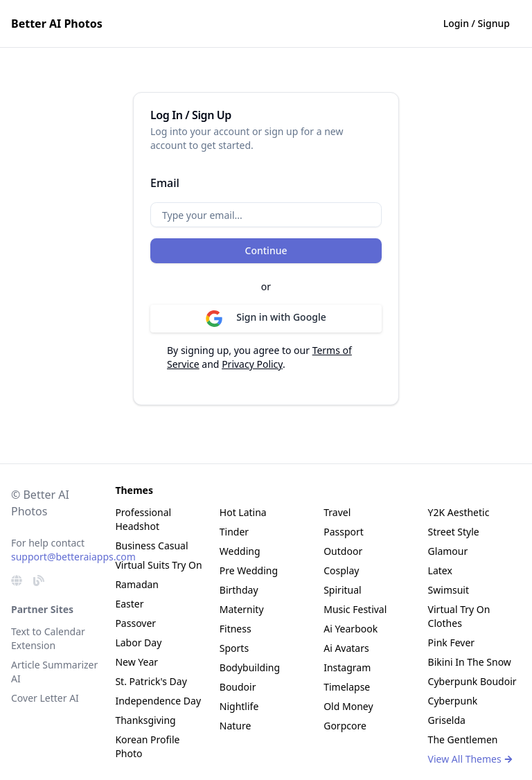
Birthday (239, 590)
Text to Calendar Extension (48, 638)
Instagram (347, 667)
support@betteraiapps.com (73, 557)
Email (165, 183)
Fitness (236, 629)
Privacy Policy (252, 364)
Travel (337, 512)
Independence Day (158, 701)
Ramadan (137, 584)
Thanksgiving (145, 720)
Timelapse (347, 687)
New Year (136, 662)
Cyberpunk (453, 701)
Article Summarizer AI (54, 672)
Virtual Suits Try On (158, 565)
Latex (440, 570)
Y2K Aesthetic (459, 512)
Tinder (234, 532)
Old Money (348, 706)
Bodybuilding (250, 667)
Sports (234, 648)
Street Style (454, 532)
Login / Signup (477, 23)
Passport (344, 532)
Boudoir (238, 687)
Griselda (447, 720)
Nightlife (239, 706)
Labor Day (138, 642)
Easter (129, 604)
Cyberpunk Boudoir (472, 681)
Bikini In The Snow (470, 662)
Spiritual (342, 590)
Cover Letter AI (45, 698)
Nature (236, 726)
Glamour (448, 551)
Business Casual (151, 546)
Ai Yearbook (351, 629)
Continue (266, 250)
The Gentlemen (463, 739)
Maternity (242, 609)
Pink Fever (452, 642)
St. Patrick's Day (151, 681)
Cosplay (341, 570)
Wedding (240, 551)
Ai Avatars (346, 648)
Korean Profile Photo (147, 746)
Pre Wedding (249, 570)
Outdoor (343, 551)
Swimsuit (449, 590)
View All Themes (471, 759)
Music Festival (355, 609)
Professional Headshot (143, 519)
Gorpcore (345, 726)
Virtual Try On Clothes (459, 616)
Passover (135, 623)
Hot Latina (243, 512)
